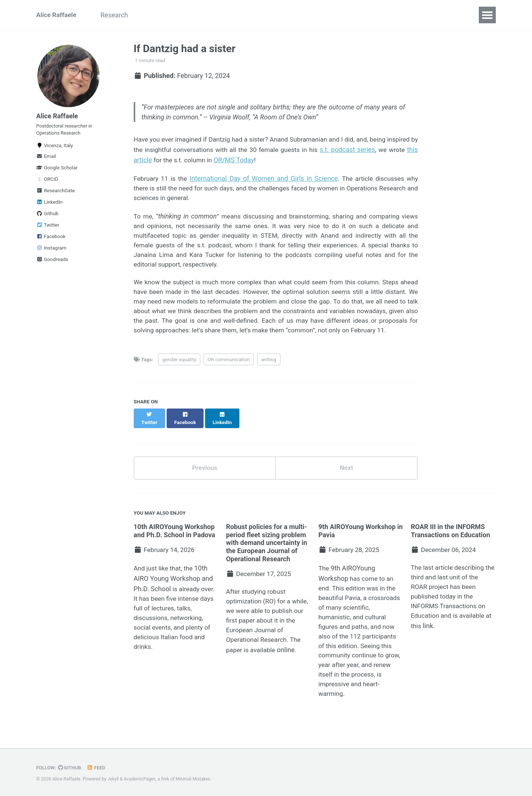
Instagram (51, 252)
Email (46, 160)
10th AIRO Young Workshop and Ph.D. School (173, 590)
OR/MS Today (277, 161)
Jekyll (113, 779)
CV (425, 15)
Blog (450, 15)
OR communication (229, 376)
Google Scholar (57, 172)
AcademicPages (141, 779)
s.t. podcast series (389, 151)
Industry (277, 15)
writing (269, 376)
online (288, 663)
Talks (203, 15)
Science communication (372, 15)
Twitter (48, 229)
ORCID (47, 183)
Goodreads (52, 264)
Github (47, 218)
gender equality (179, 376)
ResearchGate (56, 195)
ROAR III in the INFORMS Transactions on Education (451, 541)
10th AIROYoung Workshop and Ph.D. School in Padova (175, 541)
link (429, 639)
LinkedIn (49, 206)
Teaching (238, 15)
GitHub (71, 768)
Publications (164, 15)
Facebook (51, 241)
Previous (204, 478)
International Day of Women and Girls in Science (263, 179)
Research (118, 15)
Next (347, 478)
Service (313, 15)
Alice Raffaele (57, 15)
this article (178, 161)
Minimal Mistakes (195, 779)
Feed (98, 768)
